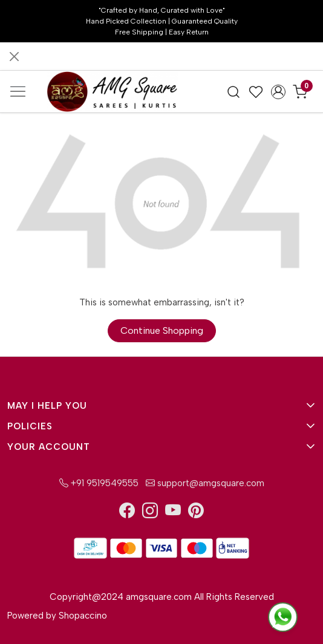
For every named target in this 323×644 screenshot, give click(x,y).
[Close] (14, 57)
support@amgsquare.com (204, 483)
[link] (234, 92)
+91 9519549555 (99, 483)
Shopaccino (83, 616)
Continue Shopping (162, 330)
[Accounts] (278, 92)
